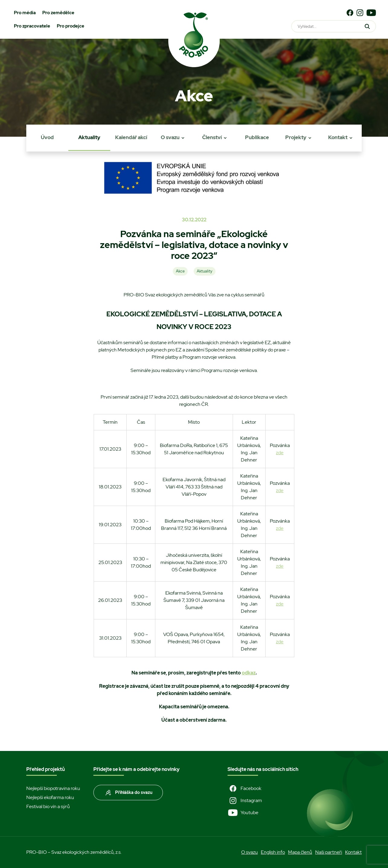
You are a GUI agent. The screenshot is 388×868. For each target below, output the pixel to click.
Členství (212, 137)
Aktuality (89, 137)
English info (273, 852)
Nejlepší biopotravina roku (53, 788)
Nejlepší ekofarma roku (50, 797)
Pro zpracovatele (32, 26)
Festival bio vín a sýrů (48, 806)
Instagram (245, 801)
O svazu (170, 137)
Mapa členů (300, 852)
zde (280, 453)
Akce (180, 271)
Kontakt (338, 137)
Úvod (47, 137)
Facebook (244, 788)
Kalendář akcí (131, 137)
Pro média (25, 13)
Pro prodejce (71, 26)
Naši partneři (329, 852)
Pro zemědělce (58, 13)
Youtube (243, 813)
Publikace (257, 137)
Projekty (296, 137)
